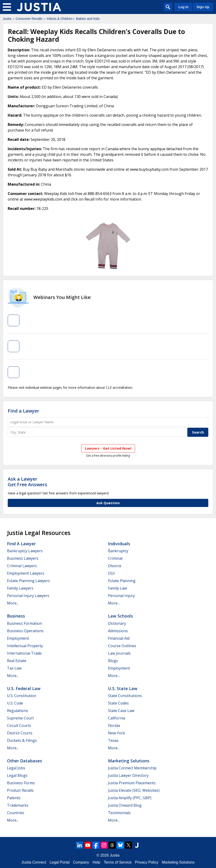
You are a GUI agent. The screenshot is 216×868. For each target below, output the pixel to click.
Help (96, 862)
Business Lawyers (23, 558)
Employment (18, 638)
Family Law (117, 588)
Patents (14, 798)
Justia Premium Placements (132, 783)
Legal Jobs (16, 768)
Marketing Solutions (129, 761)
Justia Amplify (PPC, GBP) (130, 798)
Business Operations (25, 631)
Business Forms (21, 783)
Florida (114, 726)
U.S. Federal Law (24, 688)
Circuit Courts (19, 726)
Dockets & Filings (22, 740)
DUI (111, 573)
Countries (16, 813)
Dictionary (117, 623)
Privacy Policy (147, 862)
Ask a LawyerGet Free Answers (27, 482)
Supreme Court (20, 718)
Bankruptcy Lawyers (25, 551)
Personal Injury (121, 596)
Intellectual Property (25, 646)
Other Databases (24, 761)
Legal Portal (60, 862)
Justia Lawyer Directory (128, 775)
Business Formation (24, 623)
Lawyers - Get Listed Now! (108, 448)
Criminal (115, 558)
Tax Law (14, 668)
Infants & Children (60, 19)
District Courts (20, 733)
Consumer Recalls (29, 19)
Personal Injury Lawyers (28, 596)
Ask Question (108, 503)
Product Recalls (20, 790)
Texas (113, 740)
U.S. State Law (123, 688)
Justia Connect (34, 862)
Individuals (119, 544)
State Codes (118, 703)
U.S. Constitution (22, 696)
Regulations (17, 711)
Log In (183, 7)
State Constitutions (125, 696)
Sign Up (203, 7)
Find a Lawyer (23, 411)
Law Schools (120, 616)
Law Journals (119, 653)
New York (117, 733)
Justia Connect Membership (132, 768)
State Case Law (121, 711)
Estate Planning (122, 581)
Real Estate (17, 661)
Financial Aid (119, 638)
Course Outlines (122, 646)
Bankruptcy (118, 551)
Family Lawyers (20, 588)
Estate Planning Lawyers (28, 581)
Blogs (113, 661)
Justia (7, 19)
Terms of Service (118, 862)
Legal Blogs (17, 775)
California (117, 718)
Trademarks (18, 805)
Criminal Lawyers (22, 566)
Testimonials (119, 813)
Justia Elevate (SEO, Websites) (134, 790)
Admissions (118, 631)
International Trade (24, 653)
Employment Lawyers (26, 573)
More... (13, 603)
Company (81, 862)
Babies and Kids (88, 19)
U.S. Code (15, 703)
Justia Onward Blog (125, 805)
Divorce (115, 566)
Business (16, 616)
